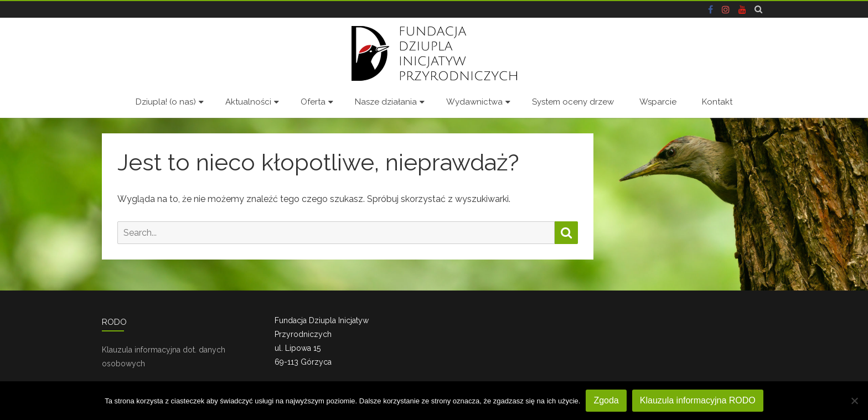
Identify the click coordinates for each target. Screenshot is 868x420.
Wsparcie (658, 102)
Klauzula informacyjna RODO (698, 400)
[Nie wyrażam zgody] (854, 401)
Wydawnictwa (474, 102)
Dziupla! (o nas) (166, 102)
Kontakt (717, 102)
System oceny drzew (573, 102)
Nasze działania (386, 102)
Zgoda (606, 400)
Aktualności (248, 102)
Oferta (313, 102)
